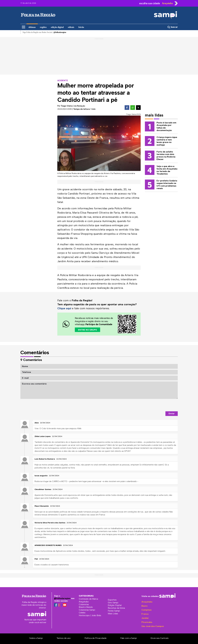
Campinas (146, 610)
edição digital (57, 27)
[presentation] (158, 405)
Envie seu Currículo (160, 638)
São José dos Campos (153, 626)
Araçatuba (147, 602)
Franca (145, 614)
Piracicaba (147, 622)
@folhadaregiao (62, 598)
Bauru (144, 606)
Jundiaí (145, 618)
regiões (43, 27)
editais (71, 27)
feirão (81, 27)
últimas (32, 27)
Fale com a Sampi (129, 638)
